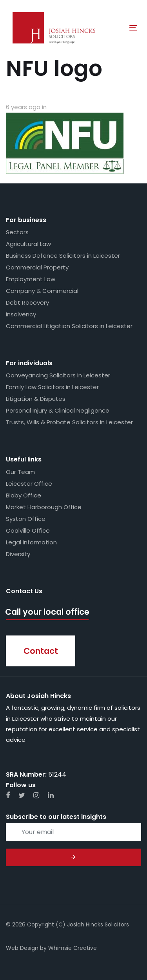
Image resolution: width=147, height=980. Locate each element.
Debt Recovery (27, 302)
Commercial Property (37, 267)
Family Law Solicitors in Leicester (52, 387)
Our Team (20, 472)
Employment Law (31, 279)
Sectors (17, 232)
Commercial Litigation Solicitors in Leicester (69, 326)
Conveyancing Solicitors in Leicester (58, 375)
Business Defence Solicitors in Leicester (63, 256)
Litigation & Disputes (36, 399)
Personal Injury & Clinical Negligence (58, 410)
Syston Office (26, 519)
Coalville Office (28, 530)
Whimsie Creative (73, 948)
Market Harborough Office (44, 507)
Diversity (18, 554)
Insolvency (21, 314)
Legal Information (31, 542)
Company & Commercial (42, 291)
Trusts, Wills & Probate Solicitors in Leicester (69, 422)
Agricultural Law (28, 244)
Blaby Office (24, 495)
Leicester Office (29, 484)
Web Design (22, 948)
